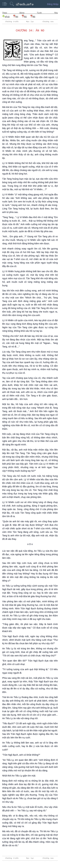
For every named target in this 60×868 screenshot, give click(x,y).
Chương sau (48, 22)
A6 (33, 17)
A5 (24, 17)
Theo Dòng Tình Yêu (30, 13)
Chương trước (12, 22)
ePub (6, 17)
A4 (16, 17)
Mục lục (30, 22)
